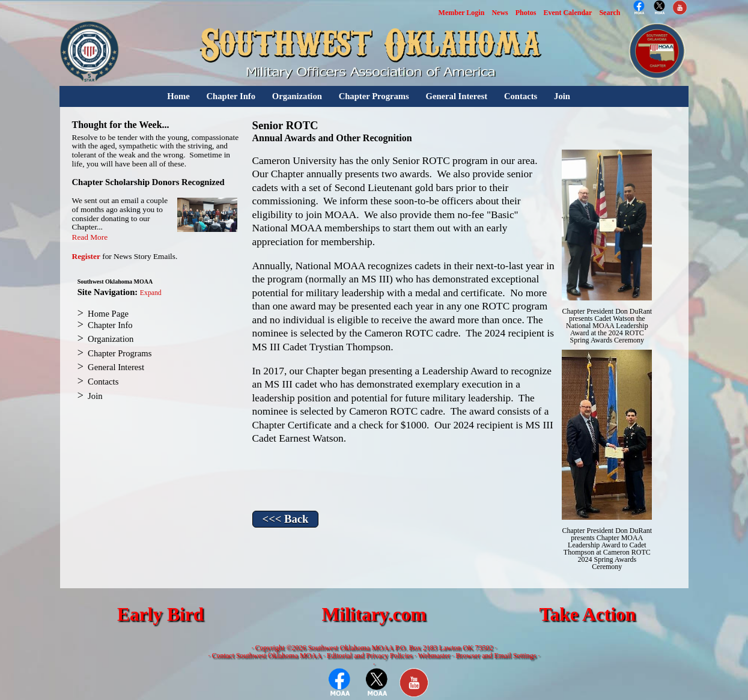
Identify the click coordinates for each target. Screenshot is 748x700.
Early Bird (160, 614)
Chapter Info (231, 96)
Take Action (587, 614)
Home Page (108, 314)
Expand (151, 293)
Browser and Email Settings (496, 656)
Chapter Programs (374, 96)
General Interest (456, 96)
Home (178, 96)
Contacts (521, 96)
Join (562, 96)
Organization (297, 96)
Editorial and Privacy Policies (370, 656)
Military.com (374, 614)
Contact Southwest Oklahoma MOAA (266, 656)
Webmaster (434, 656)
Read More (90, 237)
